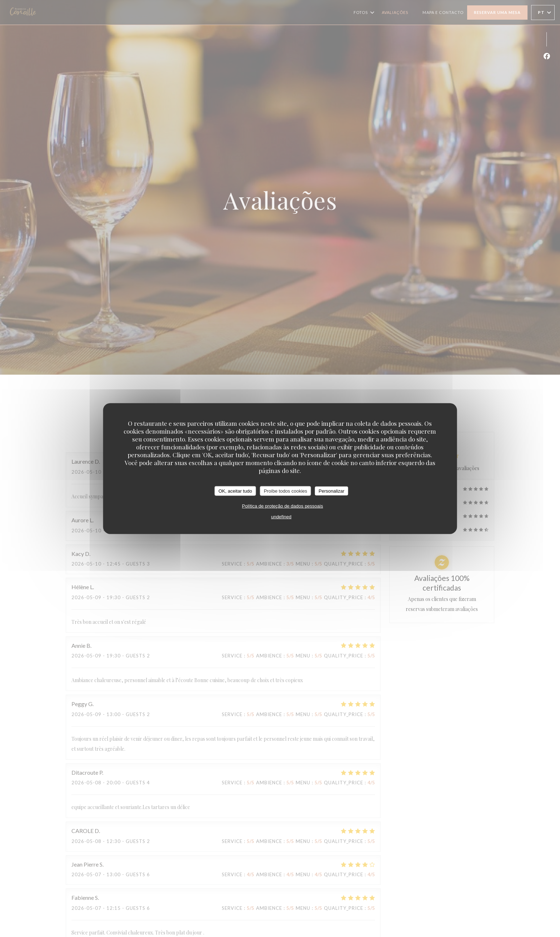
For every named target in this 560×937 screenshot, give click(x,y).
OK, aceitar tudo (235, 491)
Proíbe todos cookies (286, 491)
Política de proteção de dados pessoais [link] (283, 506)
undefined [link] (281, 517)
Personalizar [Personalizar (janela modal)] (331, 491)
